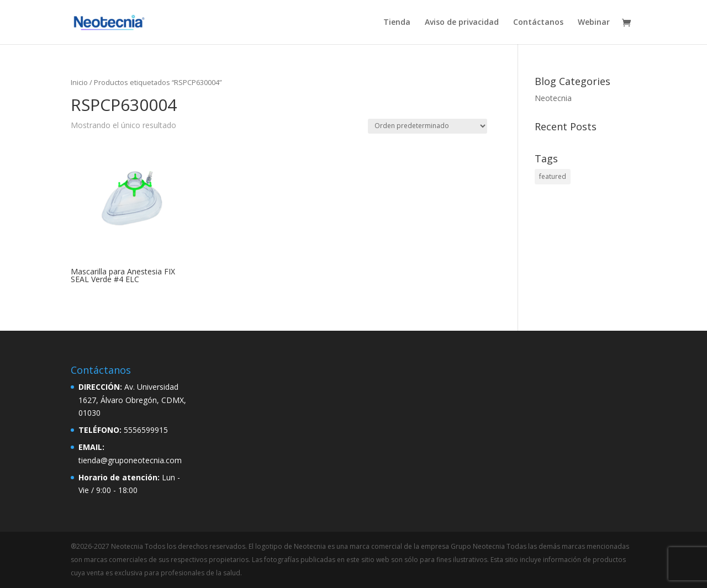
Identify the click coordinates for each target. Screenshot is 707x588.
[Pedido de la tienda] (428, 126)
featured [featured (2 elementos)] (553, 176)
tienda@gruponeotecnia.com (130, 460)
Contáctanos (538, 23)
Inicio (79, 82)
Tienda (397, 23)
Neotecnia (553, 98)
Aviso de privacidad (462, 23)
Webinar (594, 23)
